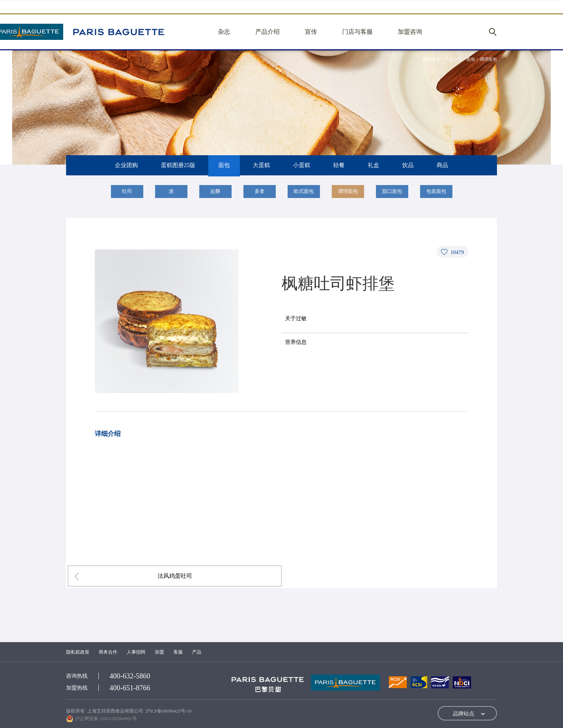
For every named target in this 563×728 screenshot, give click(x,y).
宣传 (311, 32)
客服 (178, 652)
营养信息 (296, 342)
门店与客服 (357, 32)
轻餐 (339, 165)
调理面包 (348, 191)
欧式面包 (304, 191)
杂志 (224, 32)
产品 (197, 652)
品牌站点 (464, 714)
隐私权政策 (78, 652)
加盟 (159, 652)
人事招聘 (136, 652)
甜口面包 (392, 191)
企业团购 (126, 165)
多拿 (260, 191)
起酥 (215, 191)
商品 (442, 165)
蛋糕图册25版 (178, 165)
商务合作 (108, 652)
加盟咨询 (410, 32)
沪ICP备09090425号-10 (169, 711)
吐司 (127, 191)
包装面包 (436, 191)
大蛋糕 (261, 165)
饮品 (408, 165)
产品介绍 (267, 32)
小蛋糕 (302, 165)
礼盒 (373, 165)
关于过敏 (296, 318)
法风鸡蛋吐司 (175, 576)
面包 (224, 165)
